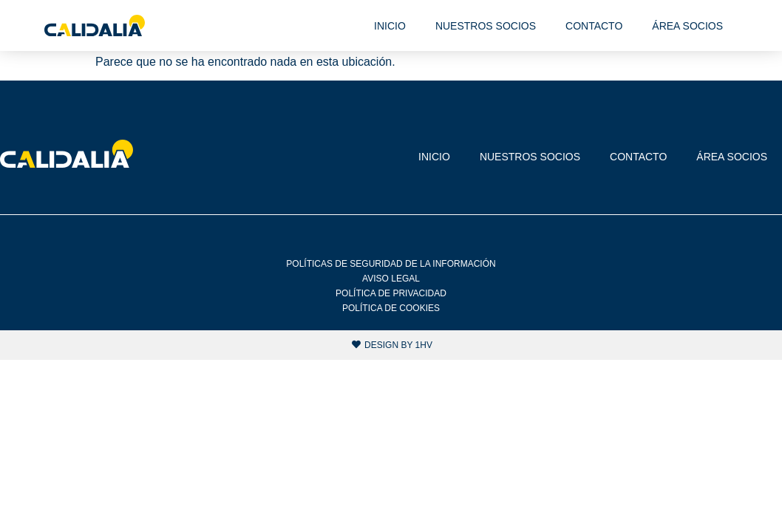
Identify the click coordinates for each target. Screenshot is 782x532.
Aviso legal (391, 279)
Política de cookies (391, 308)
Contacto (594, 26)
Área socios (687, 26)
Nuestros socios (486, 26)
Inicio (390, 26)
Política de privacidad (391, 293)
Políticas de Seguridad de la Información (391, 264)
